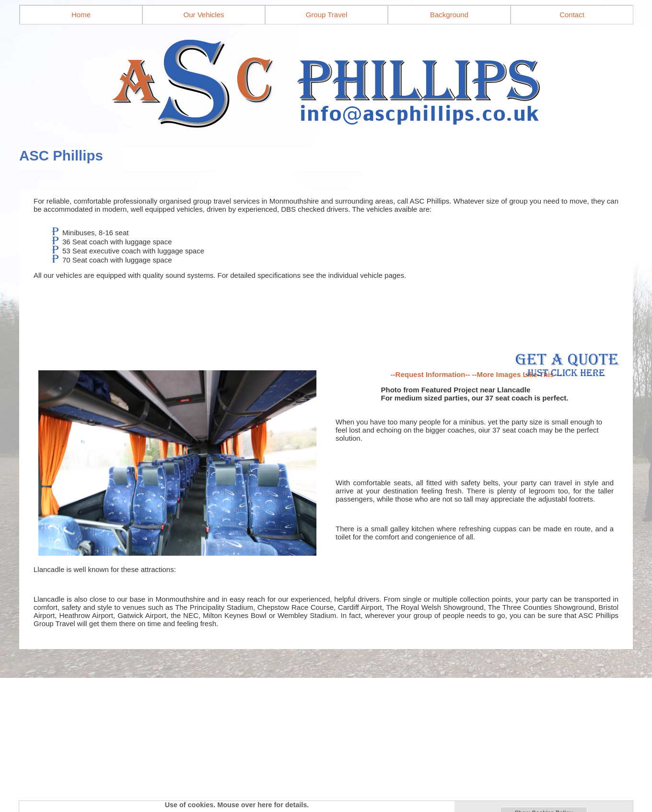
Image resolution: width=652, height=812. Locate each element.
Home (81, 15)
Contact (572, 15)
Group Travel (327, 15)
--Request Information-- (431, 374)
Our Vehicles (204, 15)
